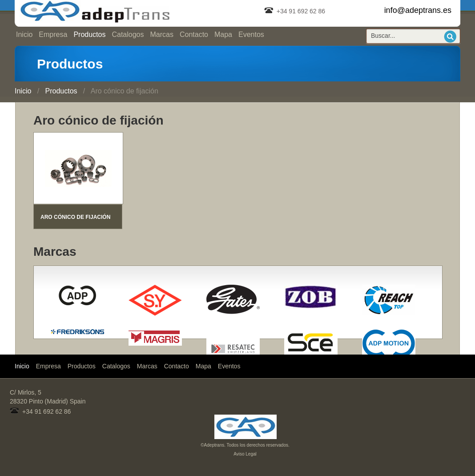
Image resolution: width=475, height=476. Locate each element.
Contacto (194, 34)
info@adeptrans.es (418, 10)
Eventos (251, 34)
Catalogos (128, 34)
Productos (89, 34)
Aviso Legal (245, 454)
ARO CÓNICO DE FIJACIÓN (75, 217)
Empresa (53, 34)
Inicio (24, 34)
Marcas (161, 34)
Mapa (223, 34)
